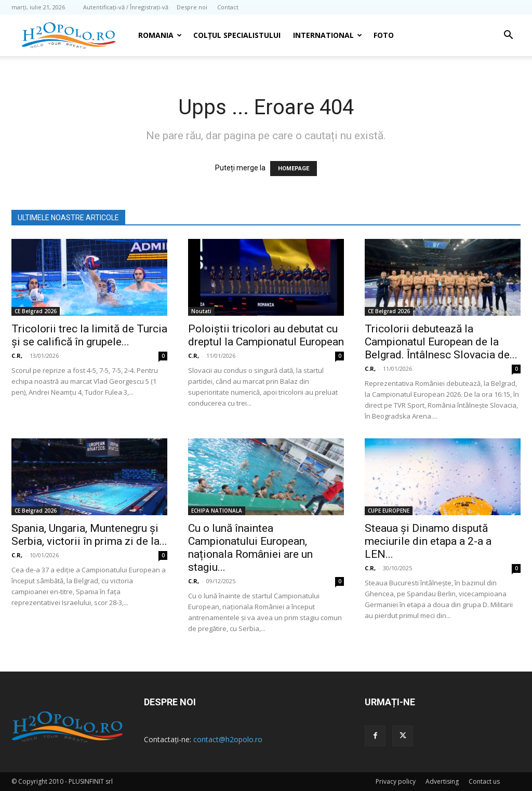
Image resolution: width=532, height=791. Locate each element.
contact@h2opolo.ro (228, 739)
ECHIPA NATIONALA (217, 511)
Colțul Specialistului (237, 35)
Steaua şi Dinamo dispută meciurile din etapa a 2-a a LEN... (428, 541)
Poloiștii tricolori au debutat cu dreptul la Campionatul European (266, 335)
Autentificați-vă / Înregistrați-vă (126, 7)
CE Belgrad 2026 (36, 311)
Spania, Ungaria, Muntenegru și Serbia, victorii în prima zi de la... (89, 535)
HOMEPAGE (294, 169)
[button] (508, 36)
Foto (384, 35)
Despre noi (192, 7)
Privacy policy (396, 781)
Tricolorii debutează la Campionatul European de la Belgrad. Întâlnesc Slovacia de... (441, 342)
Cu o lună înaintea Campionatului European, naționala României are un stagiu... (250, 548)
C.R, (17, 356)
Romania (160, 35)
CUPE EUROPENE (389, 511)
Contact (228, 7)
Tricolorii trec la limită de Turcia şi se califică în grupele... (89, 335)
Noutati (201, 311)
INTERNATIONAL (328, 35)
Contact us (484, 781)
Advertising (442, 781)
